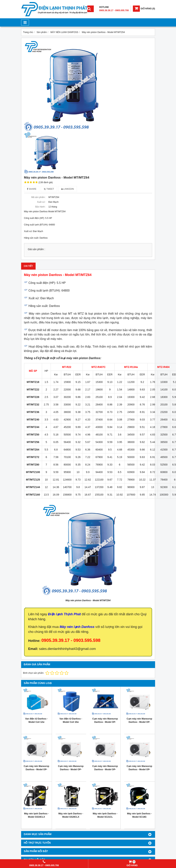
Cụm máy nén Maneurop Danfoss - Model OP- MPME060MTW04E (139, 722)
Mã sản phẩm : (39, 197)
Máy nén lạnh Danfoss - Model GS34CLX (36, 815)
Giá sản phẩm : (37, 249)
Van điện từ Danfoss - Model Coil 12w (36, 720)
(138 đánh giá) (46, 182)
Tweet (49, 189)
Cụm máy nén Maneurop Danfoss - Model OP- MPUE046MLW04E (139, 769)
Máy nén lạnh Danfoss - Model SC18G (139, 815)
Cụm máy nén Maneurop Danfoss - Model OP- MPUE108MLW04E (36, 769)
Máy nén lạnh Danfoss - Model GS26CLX (71, 815)
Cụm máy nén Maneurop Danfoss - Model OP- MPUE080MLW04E (105, 769)
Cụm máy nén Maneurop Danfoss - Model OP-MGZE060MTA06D (105, 722)
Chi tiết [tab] (28, 266)
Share (32, 189)
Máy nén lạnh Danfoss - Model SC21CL (105, 815)
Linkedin (68, 189)
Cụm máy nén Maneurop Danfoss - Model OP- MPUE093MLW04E (71, 769)
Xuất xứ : (41, 202)
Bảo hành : (41, 207)
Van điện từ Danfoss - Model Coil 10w (71, 720)
